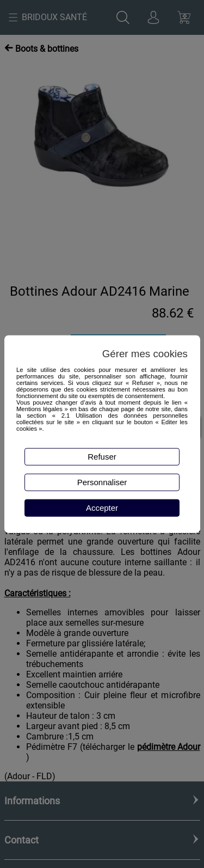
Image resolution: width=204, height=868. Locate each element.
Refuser (102, 457)
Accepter (102, 508)
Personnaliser (102, 482)
